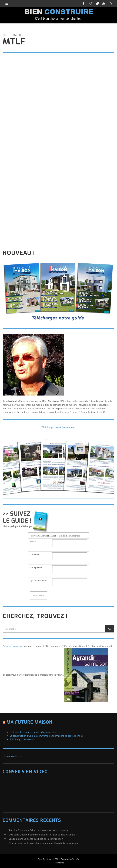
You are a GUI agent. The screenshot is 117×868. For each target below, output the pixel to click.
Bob (11, 835)
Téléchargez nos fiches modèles (58, 427)
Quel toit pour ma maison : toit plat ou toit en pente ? (48, 835)
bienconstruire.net (12, 756)
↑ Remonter (58, 863)
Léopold (13, 839)
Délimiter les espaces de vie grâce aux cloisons (35, 732)
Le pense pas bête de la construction (43, 839)
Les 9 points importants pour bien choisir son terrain (51, 843)
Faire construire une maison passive (49, 830)
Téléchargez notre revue (22, 739)
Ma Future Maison (29, 722)
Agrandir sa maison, (13, 646)
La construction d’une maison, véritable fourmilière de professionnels (47, 736)
